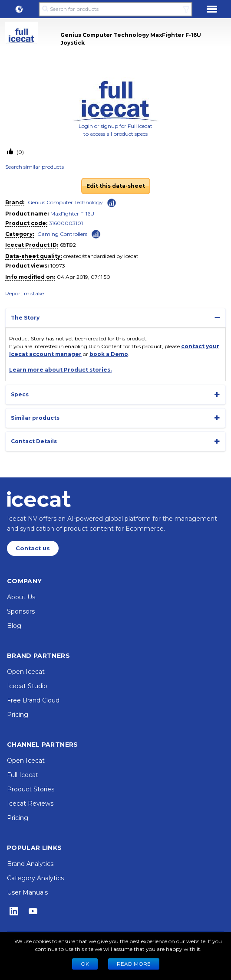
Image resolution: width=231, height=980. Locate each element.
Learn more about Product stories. (60, 370)
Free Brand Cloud (33, 700)
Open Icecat (26, 672)
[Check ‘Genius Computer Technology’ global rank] (112, 203)
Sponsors (21, 611)
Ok (85, 964)
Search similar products (35, 167)
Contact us (33, 548)
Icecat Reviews (30, 804)
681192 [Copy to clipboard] (68, 245)
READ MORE (134, 964)
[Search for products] (115, 9)
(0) (20, 152)
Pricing (18, 715)
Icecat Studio (27, 686)
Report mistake (25, 293)
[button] (19, 9)
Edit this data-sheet (116, 186)
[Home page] (39, 499)
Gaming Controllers (62, 234)
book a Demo (109, 354)
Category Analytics (35, 878)
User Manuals (27, 892)
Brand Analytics (30, 864)
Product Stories (31, 789)
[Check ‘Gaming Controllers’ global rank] (96, 234)
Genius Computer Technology (65, 202)
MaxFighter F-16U (72, 214)
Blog (14, 626)
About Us (21, 597)
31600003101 (66, 223)
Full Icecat (23, 775)
